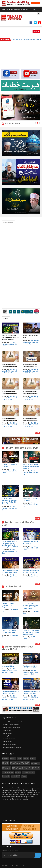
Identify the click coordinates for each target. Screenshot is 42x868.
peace (26, 758)
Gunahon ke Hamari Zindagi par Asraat (9, 631)
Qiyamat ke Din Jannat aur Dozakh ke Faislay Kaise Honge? (31, 632)
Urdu (34, 9)
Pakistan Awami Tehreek (11, 725)
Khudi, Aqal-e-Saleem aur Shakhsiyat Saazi (10, 571)
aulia (24, 776)
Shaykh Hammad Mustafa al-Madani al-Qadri (9, 671)
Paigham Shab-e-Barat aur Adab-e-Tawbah (31, 571)
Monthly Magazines (9, 736)
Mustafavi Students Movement (13, 747)
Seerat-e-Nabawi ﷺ (10, 209)
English (26, 9)
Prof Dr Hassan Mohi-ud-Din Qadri (9, 471)
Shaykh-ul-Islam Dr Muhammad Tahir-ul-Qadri (31, 342)
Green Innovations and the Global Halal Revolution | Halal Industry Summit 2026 (10, 338)
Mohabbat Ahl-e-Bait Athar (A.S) (31, 542)
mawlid (6, 768)
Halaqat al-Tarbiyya (26, 768)
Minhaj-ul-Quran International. (15, 866)
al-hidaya (35, 763)
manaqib (6, 776)
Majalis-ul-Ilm (20, 763)
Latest (6, 319)
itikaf (33, 758)
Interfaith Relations (9, 739)
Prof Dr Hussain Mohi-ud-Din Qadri (10, 344)
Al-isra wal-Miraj (8, 666)
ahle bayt (16, 776)
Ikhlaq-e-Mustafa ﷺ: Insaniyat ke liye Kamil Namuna (31, 466)
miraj (5, 763)
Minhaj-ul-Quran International (12, 722)
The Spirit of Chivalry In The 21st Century (31, 667)
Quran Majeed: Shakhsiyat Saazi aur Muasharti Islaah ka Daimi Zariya (30, 606)
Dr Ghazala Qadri (10, 610)
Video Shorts (8, 223)
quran (5, 758)
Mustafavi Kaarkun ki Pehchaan (31, 499)
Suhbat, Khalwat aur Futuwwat (9, 465)
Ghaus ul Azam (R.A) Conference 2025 (16, 151)
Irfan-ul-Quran (7, 730)
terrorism (8, 772)
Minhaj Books (7, 733)
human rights (29, 772)
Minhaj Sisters (7, 742)
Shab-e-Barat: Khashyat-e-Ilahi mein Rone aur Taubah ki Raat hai (10, 501)
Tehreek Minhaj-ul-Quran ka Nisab (14, 180)
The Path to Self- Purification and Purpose (8, 605)
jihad (18, 772)
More (37, 433)
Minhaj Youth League (10, 744)
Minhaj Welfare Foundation (11, 728)
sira (19, 758)
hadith (13, 758)
